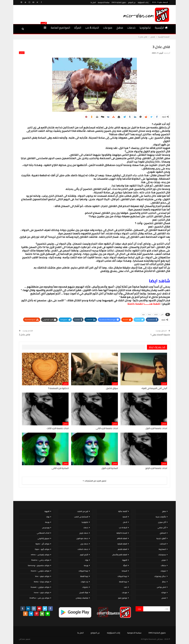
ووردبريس (46, 528)
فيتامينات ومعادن (82, 598)
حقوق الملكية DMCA (119, 2)
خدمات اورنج (84, 533)
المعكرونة (162, 549)
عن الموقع (132, 2)
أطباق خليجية (161, 538)
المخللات (163, 544)
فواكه (164, 593)
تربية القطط (123, 582)
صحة (149, 314)
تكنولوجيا (145, 28)
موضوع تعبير (123, 598)
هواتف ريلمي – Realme (40, 560)
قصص (22, 53)
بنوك (87, 560)
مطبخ (120, 28)
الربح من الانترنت (83, 511)
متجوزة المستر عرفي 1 (160, 335)
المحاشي (163, 533)
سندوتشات (162, 555)
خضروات (85, 587)
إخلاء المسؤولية (143, 2)
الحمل (125, 522)
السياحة (124, 571)
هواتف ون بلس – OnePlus (39, 598)
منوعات (108, 28)
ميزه (144, 314)
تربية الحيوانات (122, 576)
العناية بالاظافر (122, 538)
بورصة (86, 565)
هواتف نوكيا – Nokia (42, 582)
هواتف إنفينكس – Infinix (40, 555)
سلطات (163, 565)
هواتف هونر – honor (42, 593)
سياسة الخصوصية (104, 2)
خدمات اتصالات (83, 549)
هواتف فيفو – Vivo (42, 576)
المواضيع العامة (60, 28)
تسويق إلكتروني (43, 538)
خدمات (131, 28)
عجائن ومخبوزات (160, 576)
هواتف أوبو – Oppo (42, 549)
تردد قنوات (84, 582)
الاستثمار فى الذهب (81, 517)
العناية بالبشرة (122, 544)
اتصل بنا (93, 2)
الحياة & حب (92, 28)
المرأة (78, 28)
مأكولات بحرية (161, 517)
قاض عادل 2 (25, 335)
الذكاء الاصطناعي (43, 533)
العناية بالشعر (122, 549)
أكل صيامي (162, 528)
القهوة (125, 560)
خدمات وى (84, 544)
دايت (126, 587)
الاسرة (125, 517)
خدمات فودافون (82, 538)
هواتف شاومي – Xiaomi (40, 571)
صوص (164, 560)
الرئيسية (161, 28)
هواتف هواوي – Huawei (40, 587)
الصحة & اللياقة (122, 533)
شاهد (156, 314)
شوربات (163, 571)
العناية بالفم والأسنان (120, 555)
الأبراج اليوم (84, 555)
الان (162, 314)
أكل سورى (162, 522)
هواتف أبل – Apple (42, 544)
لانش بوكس (161, 587)
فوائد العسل (84, 593)
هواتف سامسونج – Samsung (39, 565)
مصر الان (22, 639)
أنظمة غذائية (123, 511)
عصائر (164, 582)
